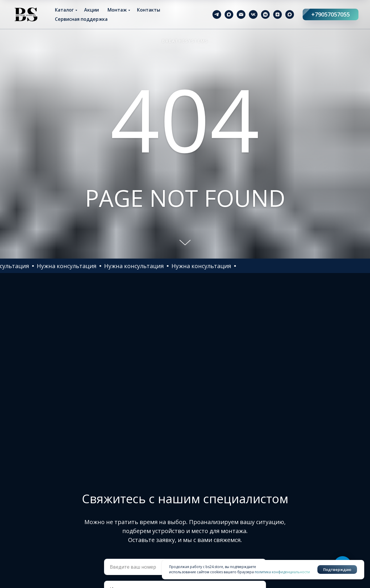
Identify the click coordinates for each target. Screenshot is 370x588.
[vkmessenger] (265, 14)
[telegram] (217, 14)
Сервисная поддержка (81, 19)
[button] (100, 266)
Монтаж (117, 10)
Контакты (149, 10)
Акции (91, 10)
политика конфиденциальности (282, 572)
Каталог (64, 10)
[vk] (253, 14)
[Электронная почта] (241, 14)
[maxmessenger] (229, 14)
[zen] (277, 14)
